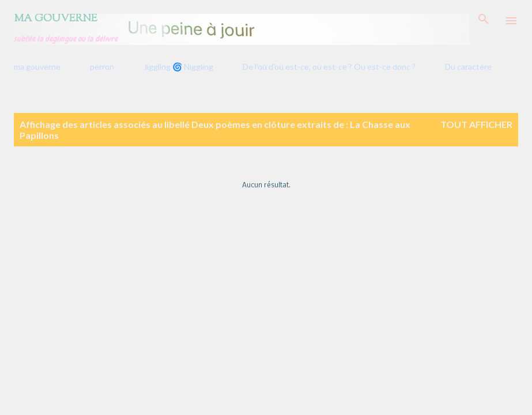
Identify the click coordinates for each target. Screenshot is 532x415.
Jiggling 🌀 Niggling (178, 67)
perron (102, 67)
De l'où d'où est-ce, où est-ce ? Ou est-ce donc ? (329, 67)
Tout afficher (476, 124)
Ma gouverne (56, 19)
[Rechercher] (484, 21)
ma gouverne (37, 67)
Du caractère (468, 67)
